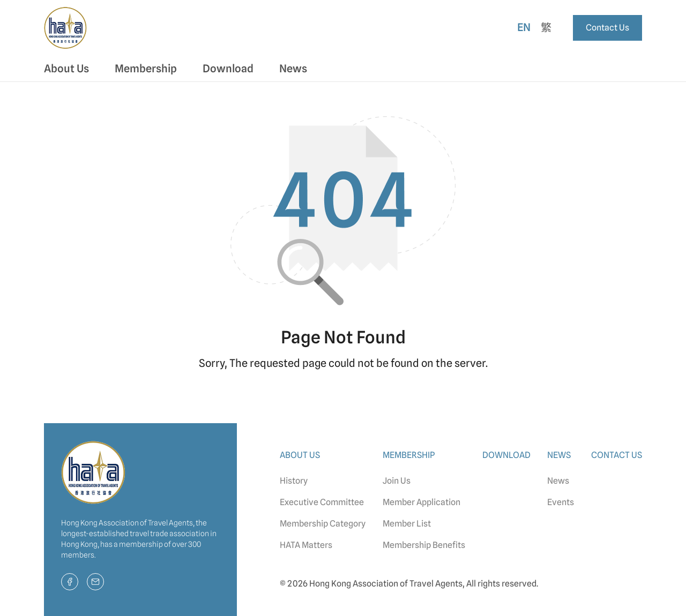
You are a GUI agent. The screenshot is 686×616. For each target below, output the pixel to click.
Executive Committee (322, 502)
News (558, 481)
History (294, 481)
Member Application (422, 502)
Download (228, 69)
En (524, 27)
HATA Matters (306, 545)
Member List (407, 524)
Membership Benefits (424, 545)
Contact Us (607, 28)
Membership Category (323, 524)
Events (561, 502)
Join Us (397, 481)
